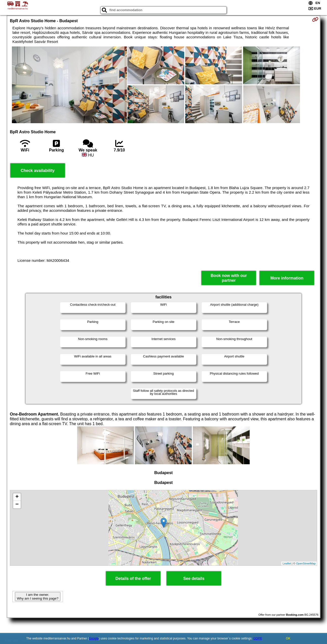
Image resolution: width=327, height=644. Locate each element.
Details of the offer (133, 578)
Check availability (38, 171)
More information (287, 278)
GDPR (258, 638)
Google (94, 638)
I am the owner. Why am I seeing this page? (38, 597)
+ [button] (17, 497)
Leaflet (287, 563)
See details (194, 578)
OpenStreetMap (306, 563)
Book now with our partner (229, 278)
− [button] (17, 505)
